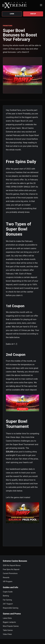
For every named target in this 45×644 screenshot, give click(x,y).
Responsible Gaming (11, 608)
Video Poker (7, 634)
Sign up (33, 14)
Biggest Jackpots (9, 622)
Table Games (8, 630)
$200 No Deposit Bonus (12, 565)
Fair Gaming (7, 600)
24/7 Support (8, 604)
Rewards (6, 577)
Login (12, 14)
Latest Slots (7, 618)
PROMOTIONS (8, 26)
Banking (6, 596)
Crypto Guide (8, 592)
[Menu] (41, 5)
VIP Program (8, 581)
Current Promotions (10, 573)
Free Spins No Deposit (11, 569)
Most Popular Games (11, 626)
